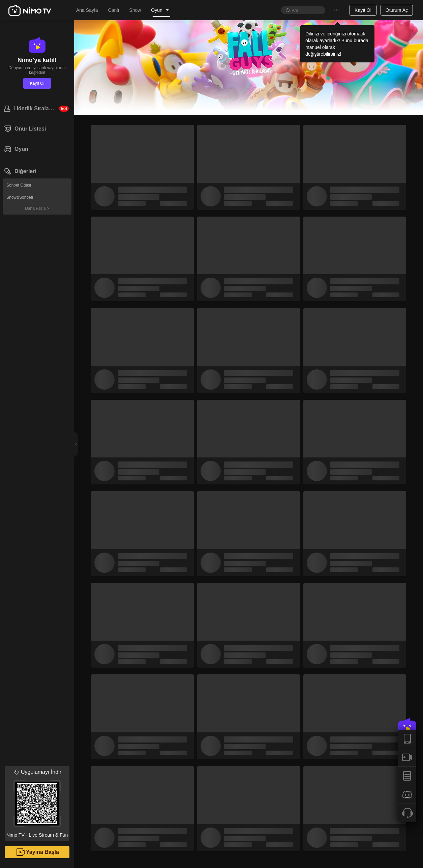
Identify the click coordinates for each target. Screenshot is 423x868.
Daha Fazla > (37, 208)
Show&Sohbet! (20, 197)
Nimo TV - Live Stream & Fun (37, 802)
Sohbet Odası (19, 185)
